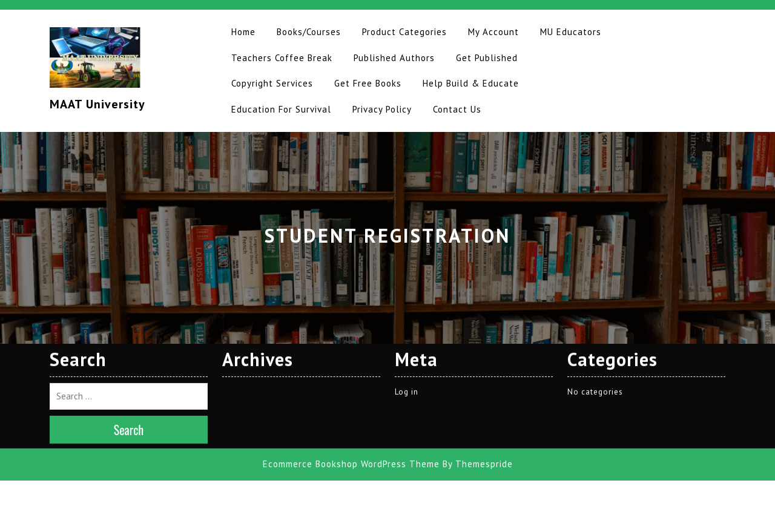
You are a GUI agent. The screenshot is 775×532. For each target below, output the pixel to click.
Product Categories (404, 32)
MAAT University (97, 104)
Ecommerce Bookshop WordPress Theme (351, 384)
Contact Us (457, 109)
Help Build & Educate (471, 83)
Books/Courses (309, 32)
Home (243, 32)
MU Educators (571, 32)
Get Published (487, 58)
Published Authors (394, 58)
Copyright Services (272, 83)
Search (129, 350)
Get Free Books (368, 83)
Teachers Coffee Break (282, 58)
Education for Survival (281, 109)
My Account (493, 32)
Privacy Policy (382, 109)
